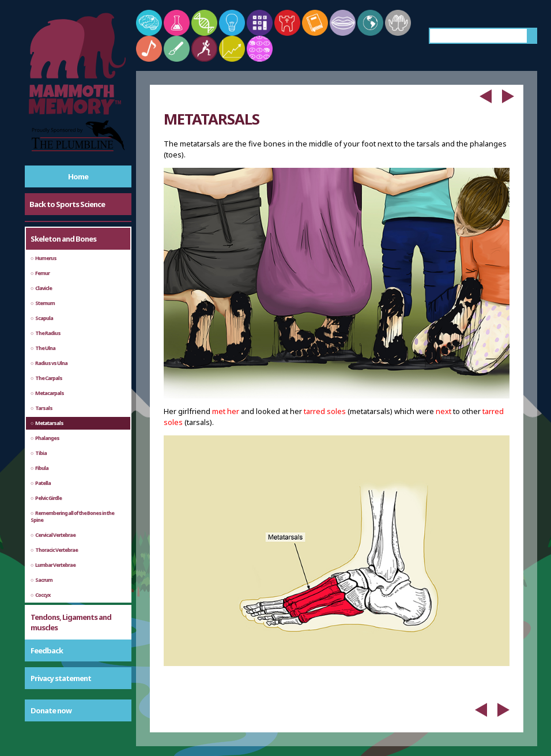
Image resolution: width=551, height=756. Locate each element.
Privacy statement (61, 678)
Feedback (47, 650)
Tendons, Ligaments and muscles (71, 622)
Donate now (51, 710)
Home (78, 176)
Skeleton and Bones (63, 239)
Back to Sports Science (67, 204)
